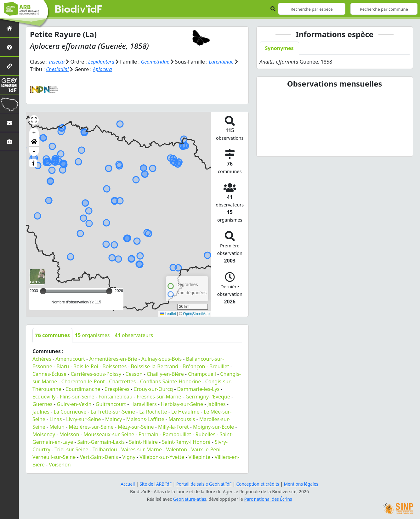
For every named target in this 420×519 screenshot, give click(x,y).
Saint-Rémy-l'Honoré (186, 442)
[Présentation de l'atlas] (9, 47)
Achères (42, 358)
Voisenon (60, 464)
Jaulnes (41, 411)
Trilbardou (105, 449)
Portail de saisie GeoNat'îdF (204, 484)
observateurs (134, 335)
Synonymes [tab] (279, 48)
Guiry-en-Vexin (74, 404)
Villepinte (199, 457)
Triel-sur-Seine (71, 449)
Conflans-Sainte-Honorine (170, 381)
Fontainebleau (116, 396)
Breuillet (219, 366)
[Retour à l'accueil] (9, 28)
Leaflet (168, 313)
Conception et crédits (258, 484)
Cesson (134, 374)
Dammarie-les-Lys (199, 389)
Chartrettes (122, 381)
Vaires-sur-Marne (142, 449)
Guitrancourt (111, 404)
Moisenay (44, 434)
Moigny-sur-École (213, 426)
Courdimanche (83, 389)
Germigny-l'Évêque (208, 396)
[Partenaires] (9, 66)
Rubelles (205, 434)
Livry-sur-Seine (84, 419)
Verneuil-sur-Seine (54, 457)
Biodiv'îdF (79, 9)
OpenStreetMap (196, 313)
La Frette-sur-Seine (113, 411)
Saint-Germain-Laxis (101, 442)
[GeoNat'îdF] (9, 85)
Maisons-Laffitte (145, 419)
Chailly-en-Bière (165, 374)
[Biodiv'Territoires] (9, 104)
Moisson (69, 434)
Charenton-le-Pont (83, 381)
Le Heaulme (185, 411)
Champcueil (202, 374)
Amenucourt (70, 358)
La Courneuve (70, 411)
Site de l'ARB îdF (154, 484)
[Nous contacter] (9, 123)
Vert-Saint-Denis (99, 457)
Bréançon (194, 366)
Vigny (129, 457)
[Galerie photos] (9, 141)
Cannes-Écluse (49, 374)
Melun (57, 426)
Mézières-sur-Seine (91, 426)
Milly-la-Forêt (173, 426)
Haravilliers (144, 404)
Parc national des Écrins (269, 499)
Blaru (63, 366)
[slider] (109, 291)
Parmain (148, 434)
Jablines (216, 404)
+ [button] (34, 132)
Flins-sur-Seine (77, 396)
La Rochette (153, 411)
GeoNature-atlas (189, 499)
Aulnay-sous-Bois (162, 358)
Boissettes (114, 366)
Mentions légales (303, 484)
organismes (92, 335)
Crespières (117, 389)
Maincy (114, 419)
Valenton (176, 449)
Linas (56, 419)
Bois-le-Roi (86, 366)
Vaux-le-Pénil (207, 449)
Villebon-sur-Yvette (162, 457)
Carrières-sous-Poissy (96, 374)
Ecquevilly (44, 396)
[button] (34, 120)
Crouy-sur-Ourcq (153, 389)
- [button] (34, 151)
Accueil (126, 484)
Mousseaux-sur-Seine (109, 434)
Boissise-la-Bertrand (155, 366)
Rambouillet (177, 434)
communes (52, 335)
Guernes (43, 404)
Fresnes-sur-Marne (159, 396)
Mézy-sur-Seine (136, 426)
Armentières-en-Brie (113, 358)
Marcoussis (182, 419)
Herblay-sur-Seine (182, 404)
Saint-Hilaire (143, 442)
